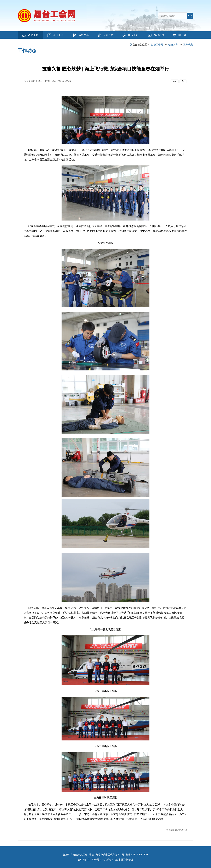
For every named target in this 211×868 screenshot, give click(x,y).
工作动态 (188, 45)
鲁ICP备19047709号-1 (90, 860)
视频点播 (156, 35)
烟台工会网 (157, 45)
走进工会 (56, 35)
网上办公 (181, 35)
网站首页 (30, 35)
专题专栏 (106, 35)
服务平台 (131, 35)
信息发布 (81, 35)
